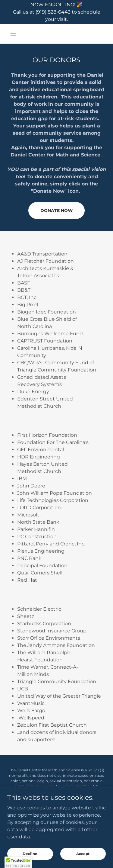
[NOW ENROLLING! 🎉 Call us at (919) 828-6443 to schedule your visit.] (56, 12)
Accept (83, 858)
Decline (30, 858)
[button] (15, 34)
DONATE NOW (56, 211)
